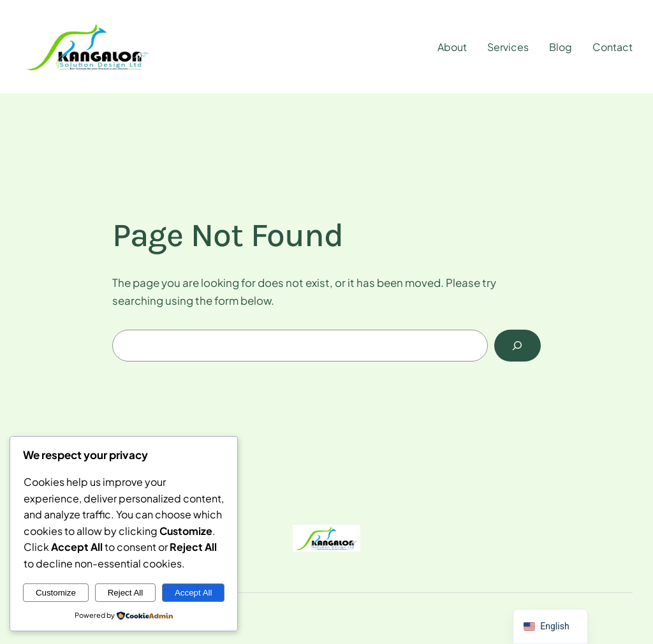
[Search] (517, 346)
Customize (56, 593)
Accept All (194, 593)
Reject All (126, 593)
